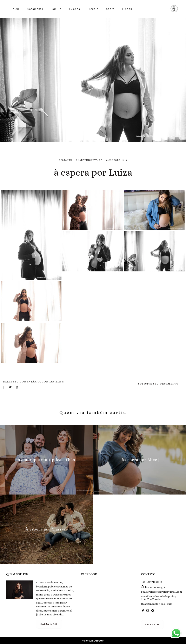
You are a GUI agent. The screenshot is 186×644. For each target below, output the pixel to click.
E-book (127, 9)
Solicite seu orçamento (158, 384)
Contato (152, 624)
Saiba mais (49, 624)
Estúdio (93, 9)
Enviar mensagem (156, 587)
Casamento (35, 9)
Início (16, 9)
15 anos (75, 9)
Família (56, 9)
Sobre (110, 9)
